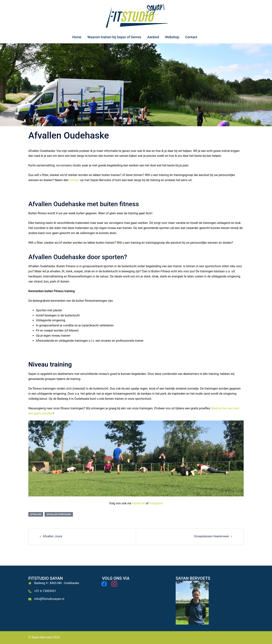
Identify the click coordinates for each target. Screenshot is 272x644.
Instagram (156, 503)
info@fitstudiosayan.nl (49, 599)
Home (77, 37)
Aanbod (153, 37)
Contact (191, 37)
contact (74, 180)
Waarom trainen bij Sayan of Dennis (114, 37)
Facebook (138, 503)
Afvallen (36, 514)
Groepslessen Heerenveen (212, 536)
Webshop (172, 37)
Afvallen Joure (53, 536)
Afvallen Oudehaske (59, 514)
